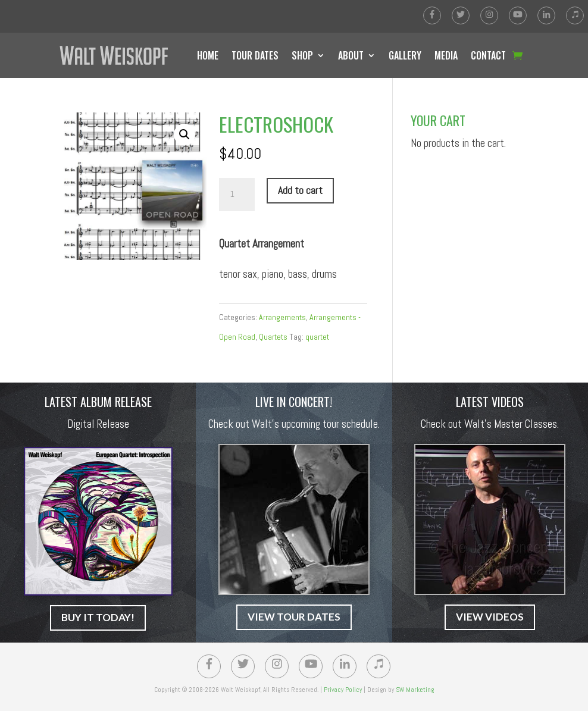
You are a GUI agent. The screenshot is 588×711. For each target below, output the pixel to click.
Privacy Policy (343, 690)
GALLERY (405, 55)
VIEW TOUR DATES (294, 617)
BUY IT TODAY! (98, 617)
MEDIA (446, 55)
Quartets (273, 337)
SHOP (302, 55)
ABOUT (351, 55)
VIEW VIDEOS (490, 617)
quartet (317, 337)
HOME (208, 55)
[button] (184, 134)
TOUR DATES (255, 55)
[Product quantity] (237, 195)
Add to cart (300, 190)
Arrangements (282, 317)
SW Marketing (415, 690)
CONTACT (488, 55)
